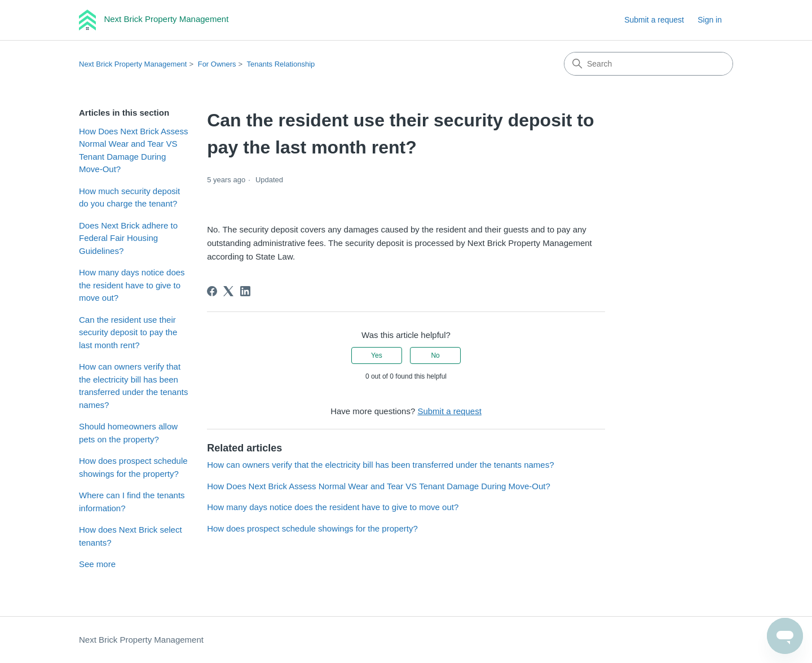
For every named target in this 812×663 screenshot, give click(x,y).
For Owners (217, 64)
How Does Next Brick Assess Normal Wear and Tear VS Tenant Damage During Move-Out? (133, 150)
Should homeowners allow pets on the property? (128, 433)
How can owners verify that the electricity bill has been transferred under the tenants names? (133, 386)
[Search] (648, 64)
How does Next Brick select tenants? (131, 536)
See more (97, 564)
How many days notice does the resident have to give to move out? (132, 285)
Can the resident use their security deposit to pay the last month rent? (128, 332)
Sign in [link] (710, 20)
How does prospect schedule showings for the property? (133, 467)
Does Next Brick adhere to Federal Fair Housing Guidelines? (128, 238)
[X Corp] (228, 291)
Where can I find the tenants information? (132, 502)
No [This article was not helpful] (435, 355)
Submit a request (654, 20)
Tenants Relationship (281, 64)
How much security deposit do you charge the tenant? (129, 197)
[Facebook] (212, 291)
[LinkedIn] (245, 291)
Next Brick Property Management (133, 64)
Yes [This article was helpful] (377, 355)
